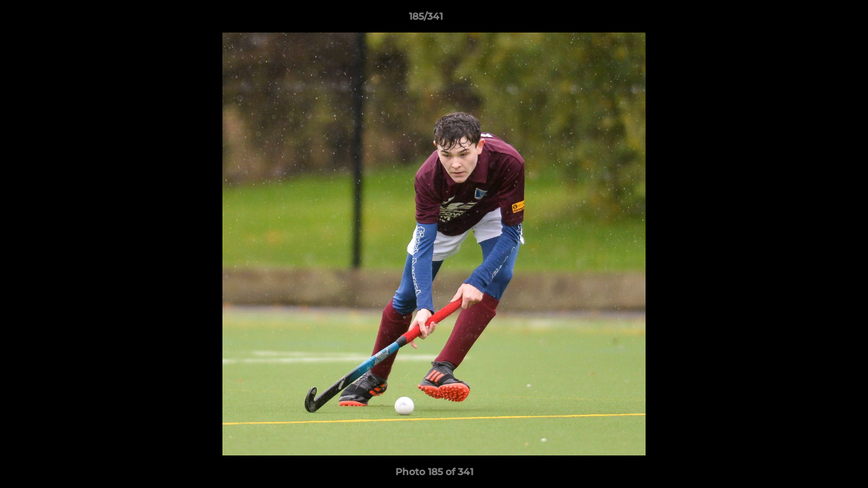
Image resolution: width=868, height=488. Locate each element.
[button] (811, 20)
